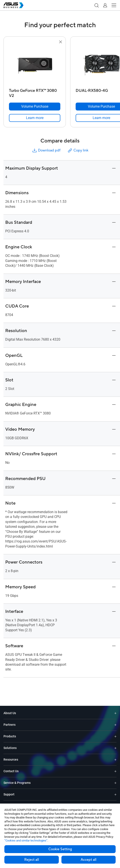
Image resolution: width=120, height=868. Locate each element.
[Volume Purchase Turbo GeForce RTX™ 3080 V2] (35, 107)
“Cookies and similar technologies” (26, 840)
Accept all (89, 860)
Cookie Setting (60, 849)
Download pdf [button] (46, 150)
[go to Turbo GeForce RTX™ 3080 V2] (35, 66)
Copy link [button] (78, 150)
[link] (35, 118)
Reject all (32, 860)
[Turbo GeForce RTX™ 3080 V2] (35, 92)
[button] (96, 5)
